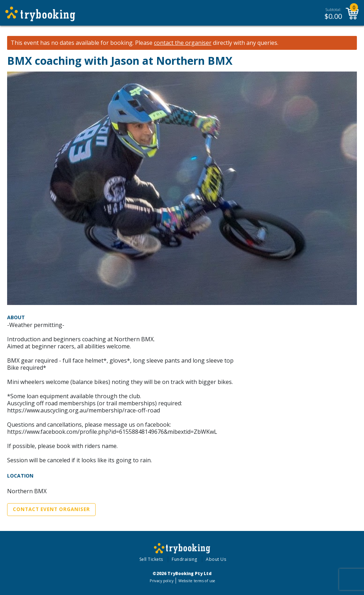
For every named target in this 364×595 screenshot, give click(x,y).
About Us (216, 559)
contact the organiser (183, 43)
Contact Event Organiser (51, 509)
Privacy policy (162, 581)
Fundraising (184, 559)
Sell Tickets (151, 559)
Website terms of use (197, 581)
